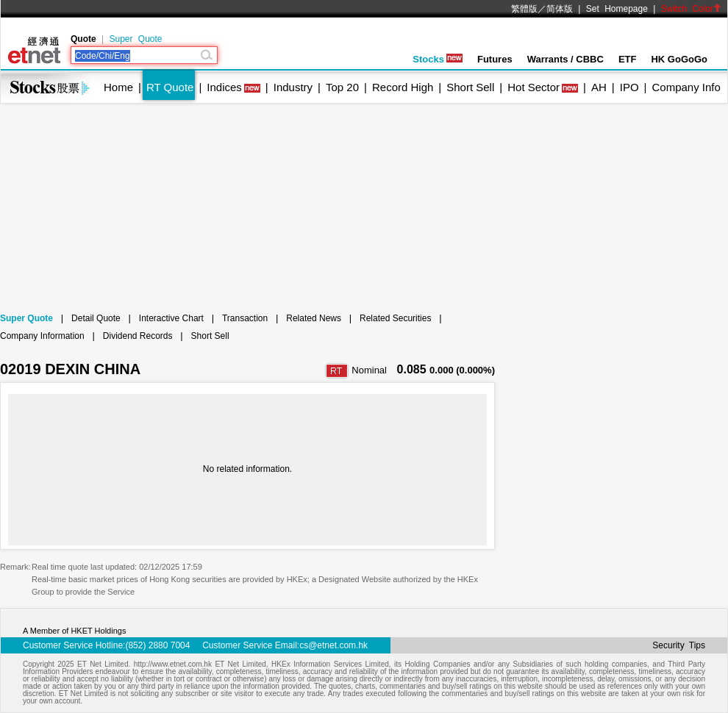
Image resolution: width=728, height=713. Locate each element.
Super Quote (135, 39)
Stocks (438, 59)
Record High (403, 87)
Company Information (42, 336)
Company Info (686, 87)
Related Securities (395, 318)
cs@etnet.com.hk (333, 645)
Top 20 (342, 87)
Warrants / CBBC (565, 59)
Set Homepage (617, 9)
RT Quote (170, 87)
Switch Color (691, 9)
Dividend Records (138, 336)
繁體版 (524, 9)
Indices (224, 87)
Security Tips (679, 645)
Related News (314, 318)
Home (118, 87)
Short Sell (470, 87)
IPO (629, 87)
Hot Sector (533, 87)
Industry (293, 87)
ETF (628, 59)
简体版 (560, 9)
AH (599, 87)
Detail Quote (96, 318)
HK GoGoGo (679, 59)
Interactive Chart (171, 318)
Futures (495, 59)
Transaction (245, 318)
